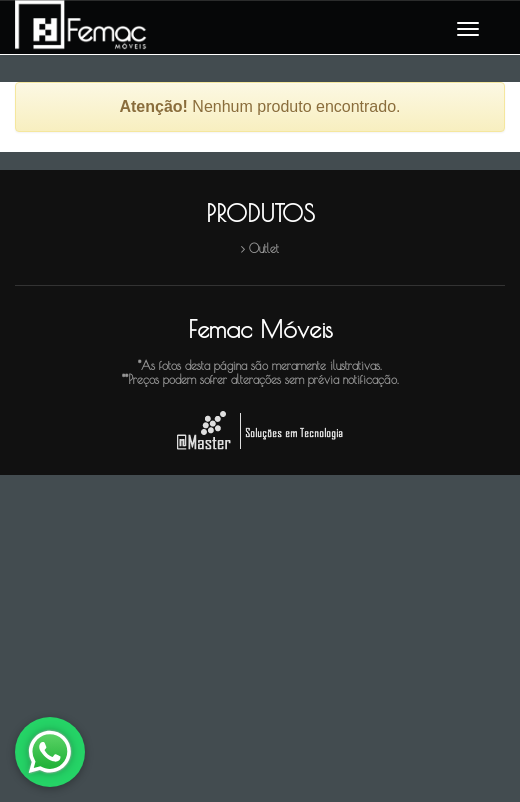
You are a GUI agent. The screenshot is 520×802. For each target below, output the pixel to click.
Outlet (264, 248)
